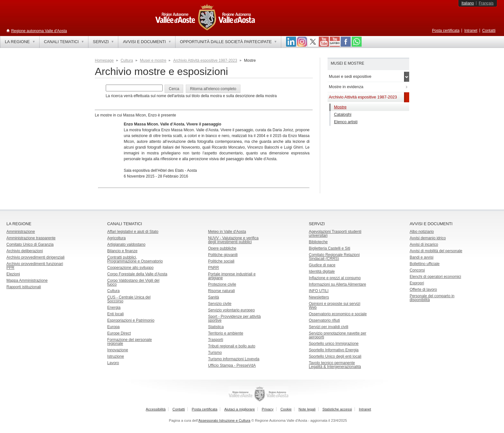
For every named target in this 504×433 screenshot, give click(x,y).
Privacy (268, 409)
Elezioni (13, 274)
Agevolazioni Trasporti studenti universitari (335, 234)
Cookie (286, 409)
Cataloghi (343, 114)
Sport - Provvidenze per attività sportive (234, 318)
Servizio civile (220, 304)
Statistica (216, 327)
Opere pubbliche (222, 248)
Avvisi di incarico (424, 244)
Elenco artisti (346, 122)
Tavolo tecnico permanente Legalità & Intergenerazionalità (335, 365)
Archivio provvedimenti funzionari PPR (35, 266)
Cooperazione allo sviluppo (130, 268)
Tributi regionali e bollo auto (232, 346)
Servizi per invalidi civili (329, 327)
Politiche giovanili (223, 255)
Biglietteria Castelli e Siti (330, 248)
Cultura (127, 60)
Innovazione (118, 350)
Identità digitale (322, 272)
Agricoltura (117, 238)
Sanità (213, 297)
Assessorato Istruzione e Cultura (224, 420)
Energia (114, 308)
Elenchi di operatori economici (435, 277)
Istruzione (116, 356)
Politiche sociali (221, 261)
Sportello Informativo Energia (334, 350)
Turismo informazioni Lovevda (234, 359)
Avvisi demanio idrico (428, 238)
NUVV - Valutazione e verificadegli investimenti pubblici (233, 240)
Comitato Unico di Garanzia (30, 244)
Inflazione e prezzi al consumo (335, 278)
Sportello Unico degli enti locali (335, 356)
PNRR (213, 268)
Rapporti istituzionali (24, 287)
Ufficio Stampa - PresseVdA (232, 365)
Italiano (468, 3)
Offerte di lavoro (423, 290)
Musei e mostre (153, 60)
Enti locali (116, 314)
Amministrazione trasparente (31, 238)
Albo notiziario (422, 232)
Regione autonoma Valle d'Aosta (39, 31)
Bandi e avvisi (421, 257)
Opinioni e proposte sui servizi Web (335, 306)
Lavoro (113, 363)
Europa (114, 327)
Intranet (471, 31)
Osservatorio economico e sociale (338, 314)
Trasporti (216, 340)
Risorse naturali (221, 291)
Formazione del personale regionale (130, 342)
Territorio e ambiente (225, 333)
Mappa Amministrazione (27, 281)
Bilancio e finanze (122, 251)
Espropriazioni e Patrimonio (131, 320)
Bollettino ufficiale (424, 264)
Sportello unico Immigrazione (334, 344)
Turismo (215, 353)
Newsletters (319, 297)
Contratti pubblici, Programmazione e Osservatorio (135, 259)
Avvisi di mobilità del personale (436, 251)
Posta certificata (446, 31)
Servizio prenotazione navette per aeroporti (338, 335)
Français (486, 3)
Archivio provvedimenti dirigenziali (36, 257)
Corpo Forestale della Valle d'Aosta (137, 274)
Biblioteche (318, 242)
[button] (174, 89)
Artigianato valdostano (126, 244)
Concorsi (417, 270)
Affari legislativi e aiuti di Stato (133, 232)
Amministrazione (21, 232)
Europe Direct (119, 333)
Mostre (340, 107)
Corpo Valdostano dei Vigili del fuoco (133, 282)
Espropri (417, 283)
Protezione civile (222, 284)
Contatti (489, 31)
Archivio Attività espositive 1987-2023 (205, 60)
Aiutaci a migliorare (240, 409)
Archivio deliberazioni (25, 251)
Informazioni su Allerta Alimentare (337, 284)
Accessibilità (156, 409)
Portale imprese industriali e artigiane (232, 276)
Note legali (307, 409)
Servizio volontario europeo (231, 310)
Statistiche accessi (337, 409)
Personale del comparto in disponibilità (432, 298)
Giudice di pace (322, 265)
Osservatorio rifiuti (324, 320)
